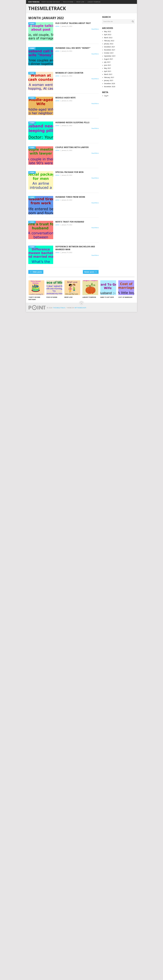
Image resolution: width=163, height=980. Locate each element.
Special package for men (69, 172)
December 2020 (110, 84)
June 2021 (108, 65)
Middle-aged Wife (65, 98)
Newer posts (90, 272)
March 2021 (108, 74)
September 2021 (110, 56)
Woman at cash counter (69, 73)
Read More (95, 29)
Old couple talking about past (73, 23)
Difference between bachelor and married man (75, 248)
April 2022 (108, 35)
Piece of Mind (68, 2)
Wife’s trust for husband (70, 222)
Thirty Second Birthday (50, 2)
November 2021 (110, 50)
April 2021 (108, 71)
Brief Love (80, 2)
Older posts (36, 272)
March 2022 (108, 38)
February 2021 (109, 77)
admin (57, 26)
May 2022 (108, 32)
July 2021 (107, 62)
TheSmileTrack (47, 9)
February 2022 (109, 41)
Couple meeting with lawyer (72, 147)
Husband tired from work (70, 197)
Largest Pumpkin (94, 2)
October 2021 (109, 53)
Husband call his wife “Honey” (73, 48)
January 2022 (109, 44)
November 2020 (110, 87)
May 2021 (108, 68)
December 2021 (110, 47)
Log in (106, 96)
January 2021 (109, 80)
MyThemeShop (80, 308)
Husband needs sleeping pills (72, 122)
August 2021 (109, 59)
